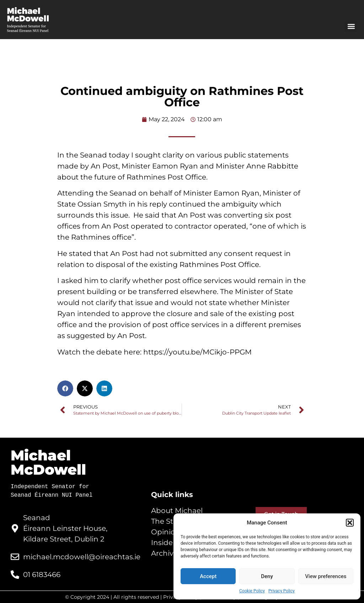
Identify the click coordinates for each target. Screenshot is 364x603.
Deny (267, 576)
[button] (350, 523)
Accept (208, 576)
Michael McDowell (48, 462)
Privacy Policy (282, 591)
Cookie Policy (252, 591)
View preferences (326, 576)
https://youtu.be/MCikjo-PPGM (198, 352)
